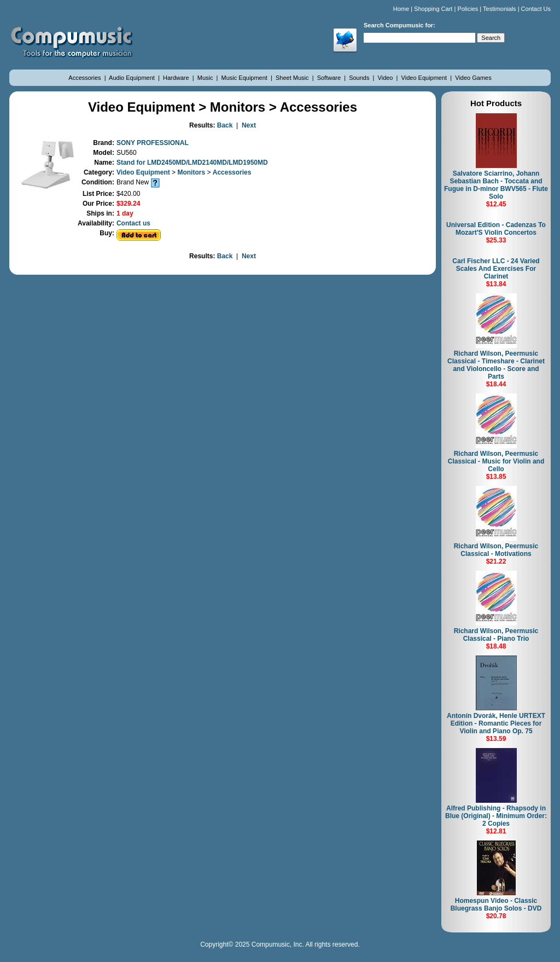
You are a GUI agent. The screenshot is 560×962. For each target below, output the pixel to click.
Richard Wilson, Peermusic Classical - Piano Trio (496, 635)
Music (206, 78)
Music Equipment (245, 78)
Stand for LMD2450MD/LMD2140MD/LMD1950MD (192, 163)
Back (225, 125)
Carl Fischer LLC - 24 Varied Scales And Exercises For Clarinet (496, 269)
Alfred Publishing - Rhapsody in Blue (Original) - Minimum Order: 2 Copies (496, 816)
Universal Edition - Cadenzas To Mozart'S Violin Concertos (496, 229)
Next (249, 125)
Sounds (360, 78)
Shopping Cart (433, 9)
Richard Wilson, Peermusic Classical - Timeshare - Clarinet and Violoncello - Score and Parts (496, 365)
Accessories (85, 78)
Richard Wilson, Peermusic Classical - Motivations (496, 550)
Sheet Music (293, 78)
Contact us (133, 223)
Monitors (192, 172)
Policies (468, 9)
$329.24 (128, 204)
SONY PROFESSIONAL (153, 143)
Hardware (177, 78)
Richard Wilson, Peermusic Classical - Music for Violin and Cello (496, 461)
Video (386, 78)
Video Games (473, 78)
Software (330, 78)
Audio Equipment (133, 78)
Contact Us (536, 9)
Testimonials (500, 9)
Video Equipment (425, 78)
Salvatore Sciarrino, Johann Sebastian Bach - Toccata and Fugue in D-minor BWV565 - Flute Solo (496, 185)
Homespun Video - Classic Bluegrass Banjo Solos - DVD (496, 905)
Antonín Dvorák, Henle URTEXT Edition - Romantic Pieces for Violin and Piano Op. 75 (496, 723)
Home (401, 9)
